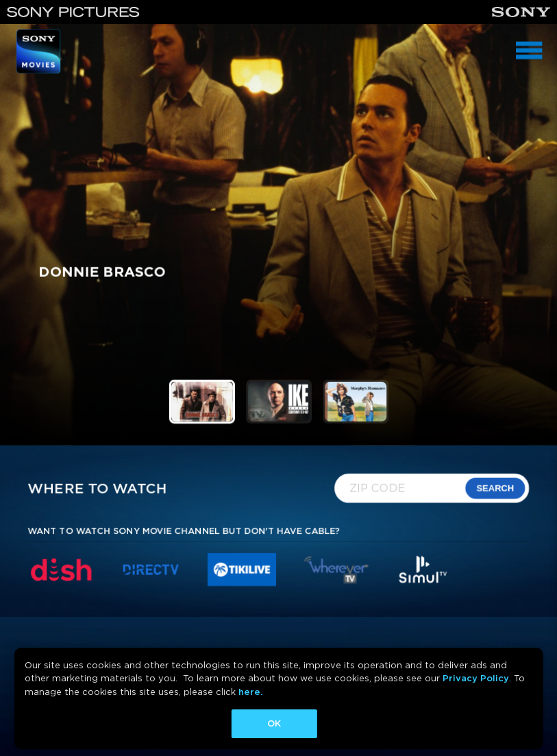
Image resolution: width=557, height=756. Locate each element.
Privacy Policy (476, 678)
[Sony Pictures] (73, 12)
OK (274, 723)
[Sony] (521, 12)
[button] (202, 402)
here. (250, 692)
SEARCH (496, 488)
